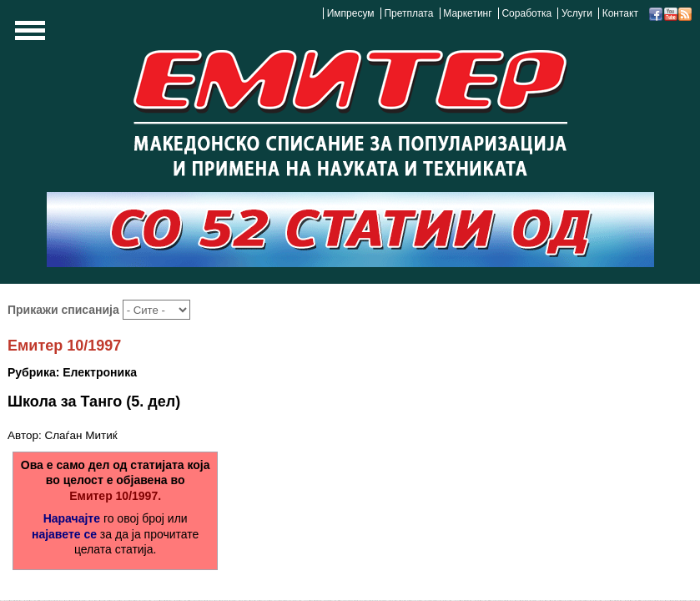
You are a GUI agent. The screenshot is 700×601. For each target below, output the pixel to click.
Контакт (620, 13)
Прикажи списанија (65, 310)
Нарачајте (72, 518)
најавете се (64, 534)
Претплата (408, 13)
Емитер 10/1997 (64, 346)
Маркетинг (467, 13)
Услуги (577, 13)
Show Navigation (28, 35)
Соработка (526, 13)
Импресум (351, 13)
